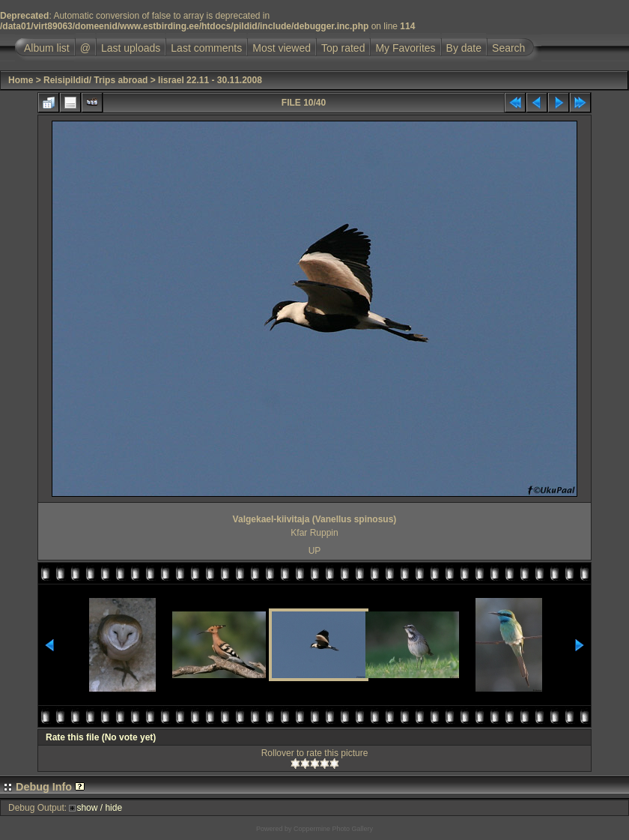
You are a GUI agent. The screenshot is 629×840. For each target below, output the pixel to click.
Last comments (206, 48)
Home (21, 80)
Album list (47, 48)
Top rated (343, 48)
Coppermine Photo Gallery (333, 829)
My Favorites (405, 48)
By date (464, 48)
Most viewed (282, 48)
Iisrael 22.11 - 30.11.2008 (210, 80)
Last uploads (131, 48)
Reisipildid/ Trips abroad (95, 80)
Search (508, 48)
